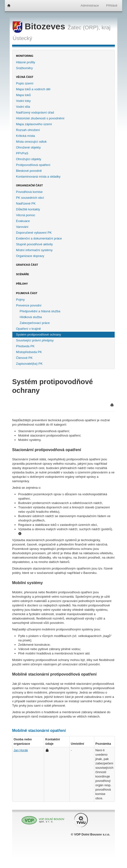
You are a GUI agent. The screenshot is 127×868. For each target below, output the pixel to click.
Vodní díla (23, 107)
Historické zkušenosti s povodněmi (40, 118)
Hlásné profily (26, 62)
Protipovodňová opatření (33, 165)
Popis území (25, 83)
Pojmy (20, 300)
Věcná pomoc (26, 215)
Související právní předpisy (35, 340)
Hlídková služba (31, 317)
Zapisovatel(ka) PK (29, 364)
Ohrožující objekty (29, 159)
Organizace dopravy (30, 256)
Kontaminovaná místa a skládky (38, 177)
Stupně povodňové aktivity (34, 244)
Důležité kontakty (28, 209)
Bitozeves (40, 26)
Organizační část (29, 185)
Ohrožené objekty (28, 147)
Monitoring (25, 56)
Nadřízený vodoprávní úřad (35, 112)
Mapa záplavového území (34, 124)
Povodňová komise (29, 192)
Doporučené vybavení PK (34, 233)
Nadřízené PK (26, 203)
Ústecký (22, 38)
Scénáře (23, 274)
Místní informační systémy (34, 250)
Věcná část (25, 77)
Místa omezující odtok (31, 142)
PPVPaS (22, 153)
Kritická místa (25, 136)
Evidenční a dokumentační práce (39, 238)
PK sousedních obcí (30, 198)
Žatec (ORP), (84, 27)
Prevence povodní (29, 305)
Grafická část (27, 265)
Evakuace (23, 221)
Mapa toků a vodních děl (33, 89)
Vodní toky (23, 101)
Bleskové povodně (29, 171)
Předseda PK (25, 346)
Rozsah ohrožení (28, 130)
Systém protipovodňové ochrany (39, 335)
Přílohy (22, 284)
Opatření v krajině (28, 329)
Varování (22, 227)
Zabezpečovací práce (35, 323)
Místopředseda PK (29, 352)
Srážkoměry (24, 68)
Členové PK (24, 358)
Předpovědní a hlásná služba (40, 311)
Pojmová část (27, 293)
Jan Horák (21, 750)
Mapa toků (23, 95)
